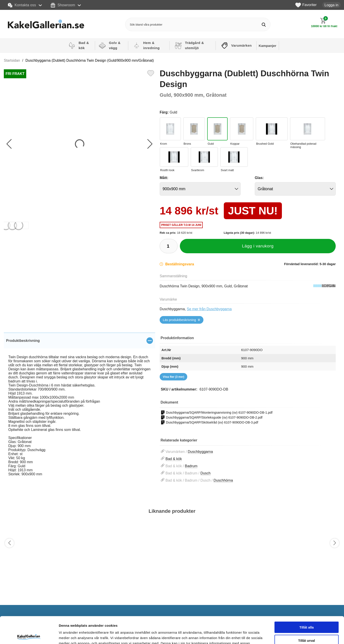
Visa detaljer (244, 635)
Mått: (164, 178)
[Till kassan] (324, 23)
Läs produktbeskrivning (179, 320)
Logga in (331, 5)
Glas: (259, 178)
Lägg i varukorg (258, 246)
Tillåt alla (307, 599)
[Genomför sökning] (264, 25)
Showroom (63, 5)
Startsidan (12, 60)
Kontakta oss (22, 5)
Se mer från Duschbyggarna (209, 309)
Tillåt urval (307, 612)
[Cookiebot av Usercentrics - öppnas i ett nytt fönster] (29, 635)
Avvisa (307, 625)
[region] (79, 341)
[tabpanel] (79, 409)
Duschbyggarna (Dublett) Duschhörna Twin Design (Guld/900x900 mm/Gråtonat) (90, 60)
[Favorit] (151, 73)
